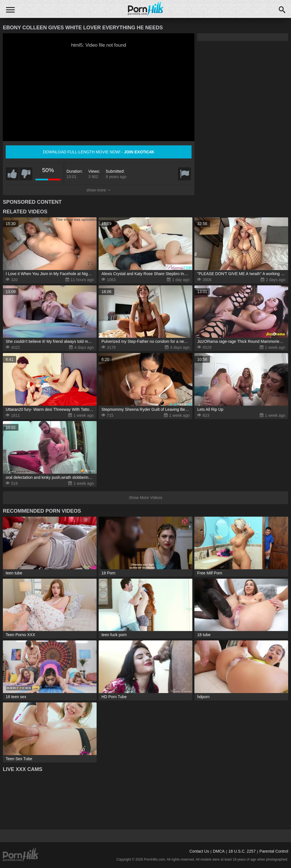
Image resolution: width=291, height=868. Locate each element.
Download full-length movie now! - (99, 152)
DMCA (219, 851)
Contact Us (199, 851)
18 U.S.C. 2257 (242, 851)
